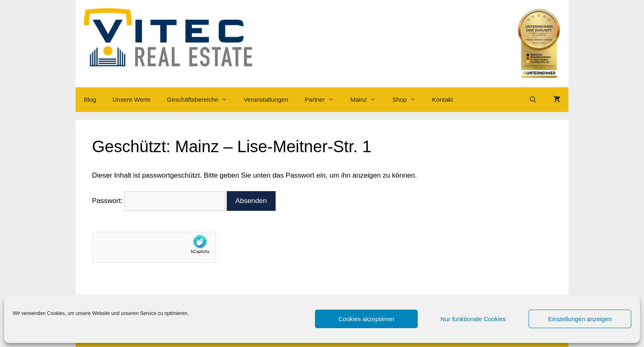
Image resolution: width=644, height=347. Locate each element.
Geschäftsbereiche (201, 100)
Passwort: (158, 201)
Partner (323, 100)
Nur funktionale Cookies (473, 319)
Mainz (367, 100)
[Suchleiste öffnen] (533, 100)
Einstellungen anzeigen (580, 319)
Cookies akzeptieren (366, 319)
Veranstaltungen (266, 99)
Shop (408, 100)
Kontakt (443, 99)
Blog (90, 99)
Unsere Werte (131, 99)
